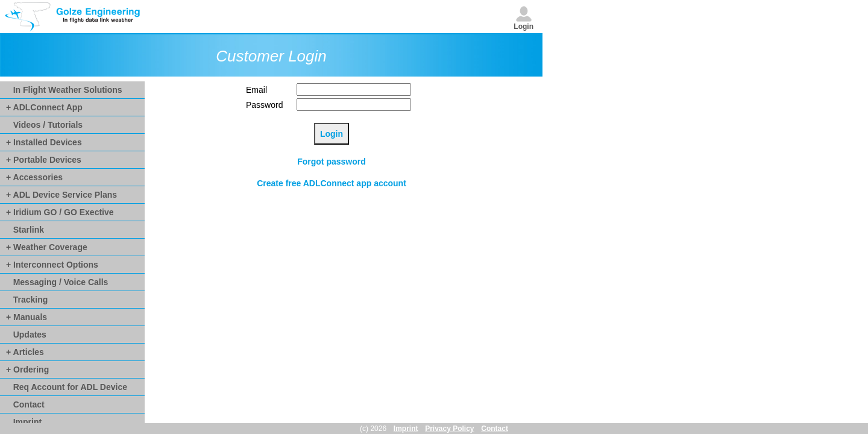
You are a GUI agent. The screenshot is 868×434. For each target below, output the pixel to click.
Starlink (25, 230)
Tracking (27, 300)
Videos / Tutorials (44, 125)
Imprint (24, 422)
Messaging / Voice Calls (57, 282)
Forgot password (332, 162)
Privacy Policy (449, 429)
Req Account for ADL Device (67, 387)
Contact (25, 404)
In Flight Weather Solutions (64, 90)
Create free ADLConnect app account (332, 183)
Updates (26, 335)
